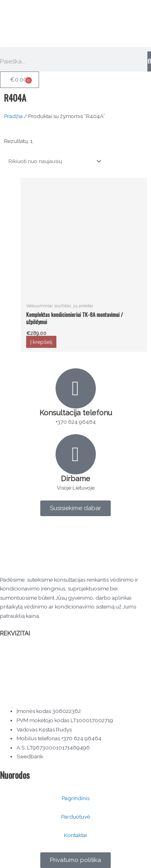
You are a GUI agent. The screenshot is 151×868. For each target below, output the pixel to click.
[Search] (149, 61)
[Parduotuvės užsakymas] (53, 161)
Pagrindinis (75, 798)
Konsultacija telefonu (76, 413)
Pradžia (13, 116)
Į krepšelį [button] (41, 342)
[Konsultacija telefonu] (76, 388)
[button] (75, 49)
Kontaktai (75, 835)
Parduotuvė (76, 817)
